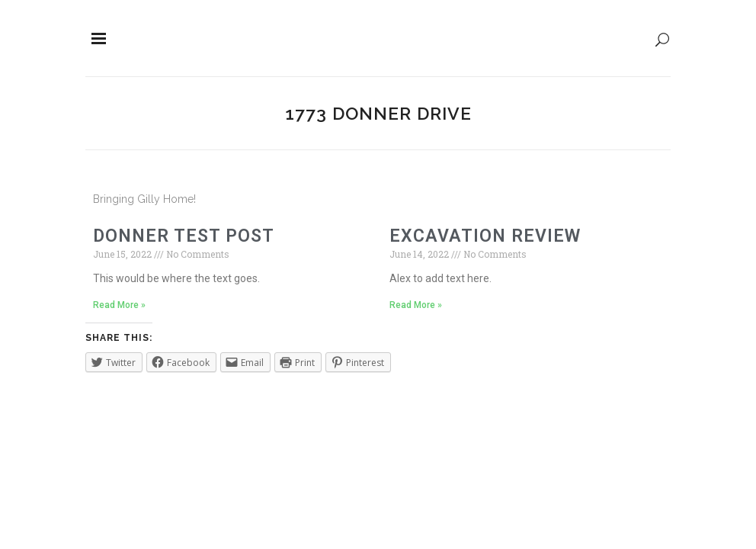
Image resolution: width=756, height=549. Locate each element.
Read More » (119, 305)
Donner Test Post (184, 236)
